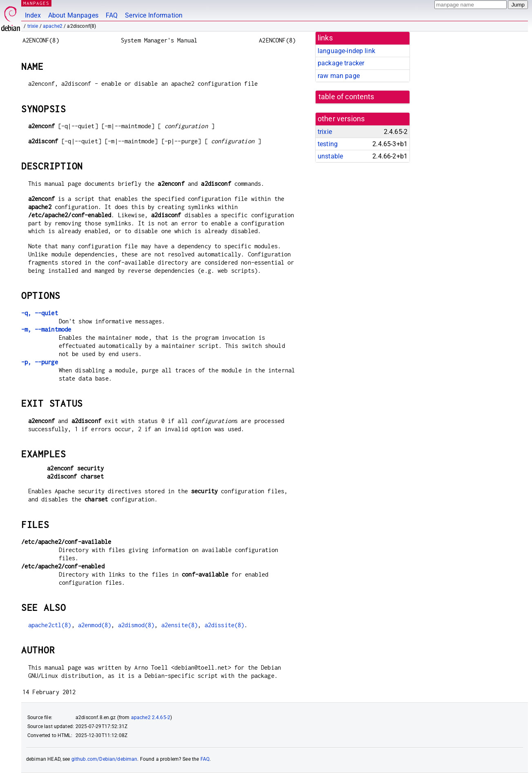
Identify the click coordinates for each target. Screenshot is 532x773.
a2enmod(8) (95, 625)
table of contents (346, 97)
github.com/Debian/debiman (105, 759)
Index (33, 15)
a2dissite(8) (225, 625)
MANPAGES (36, 3)
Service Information (154, 15)
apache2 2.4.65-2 (151, 717)
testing (328, 144)
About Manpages (73, 15)
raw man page (339, 76)
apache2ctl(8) (50, 625)
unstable (330, 156)
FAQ (112, 15)
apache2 (53, 26)
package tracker (341, 63)
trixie (33, 26)
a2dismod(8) (136, 625)
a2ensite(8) (180, 625)
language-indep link (346, 51)
